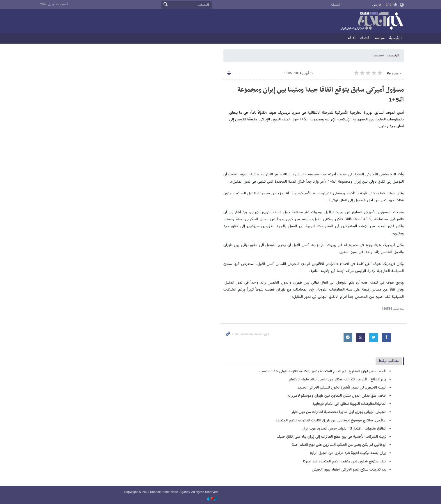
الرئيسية (395, 38)
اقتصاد (365, 38)
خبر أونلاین (372, 22)
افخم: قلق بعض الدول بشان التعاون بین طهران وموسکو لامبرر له (337, 396)
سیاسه (380, 38)
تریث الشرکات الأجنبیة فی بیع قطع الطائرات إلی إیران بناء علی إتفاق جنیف (331, 437)
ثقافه (352, 38)
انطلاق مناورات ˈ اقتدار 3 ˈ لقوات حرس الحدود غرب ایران (344, 429)
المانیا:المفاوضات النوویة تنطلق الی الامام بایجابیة (349, 404)
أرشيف (336, 5)
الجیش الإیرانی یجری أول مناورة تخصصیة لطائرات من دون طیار (339, 412)
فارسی (377, 5)
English (391, 5)
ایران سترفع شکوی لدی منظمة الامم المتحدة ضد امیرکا (345, 462)
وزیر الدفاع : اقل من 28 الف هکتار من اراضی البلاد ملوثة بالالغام (338, 380)
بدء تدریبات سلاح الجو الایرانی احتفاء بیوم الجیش (349, 470)
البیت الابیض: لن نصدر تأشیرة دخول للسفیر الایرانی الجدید (342, 388)
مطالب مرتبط (389, 361)
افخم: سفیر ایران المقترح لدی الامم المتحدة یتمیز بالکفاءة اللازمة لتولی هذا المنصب (323, 371)
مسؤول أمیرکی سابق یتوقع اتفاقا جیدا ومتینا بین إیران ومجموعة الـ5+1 (321, 95)
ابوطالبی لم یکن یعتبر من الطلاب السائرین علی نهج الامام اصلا (339, 445)
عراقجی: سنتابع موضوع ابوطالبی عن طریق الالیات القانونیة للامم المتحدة (331, 421)
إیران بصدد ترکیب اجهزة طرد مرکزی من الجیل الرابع (348, 453)
